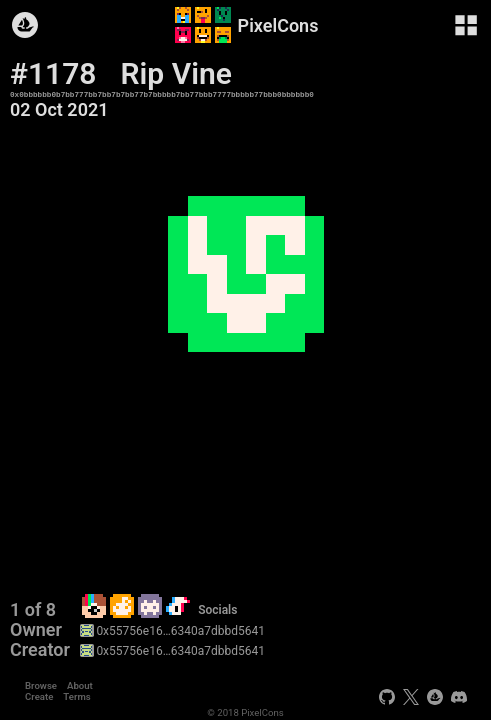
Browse (41, 685)
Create (39, 696)
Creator (40, 650)
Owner (36, 630)
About (80, 685)
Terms (76, 696)
